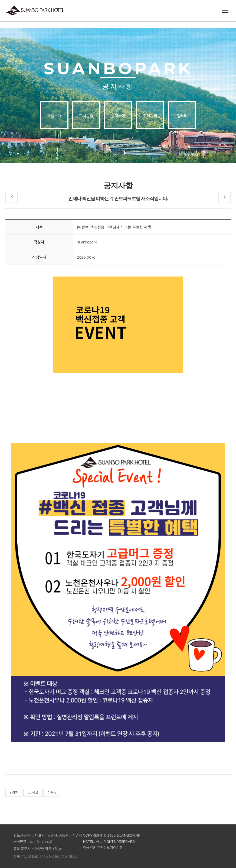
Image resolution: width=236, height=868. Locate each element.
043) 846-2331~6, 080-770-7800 (50, 856)
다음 (52, 793)
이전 (14, 793)
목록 (33, 793)
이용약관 (90, 848)
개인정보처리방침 (110, 848)
